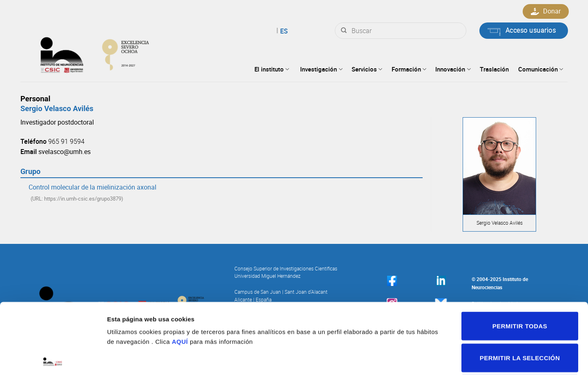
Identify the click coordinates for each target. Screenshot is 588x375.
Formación (409, 69)
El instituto (272, 69)
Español (273, 31)
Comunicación (541, 69)
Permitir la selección (520, 287)
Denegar (520, 319)
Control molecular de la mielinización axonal (92, 187)
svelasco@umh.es (65, 152)
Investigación (321, 69)
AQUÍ (180, 271)
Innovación (453, 69)
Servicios (367, 69)
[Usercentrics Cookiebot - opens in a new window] (53, 359)
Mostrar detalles (435, 359)
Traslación (494, 69)
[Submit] (344, 31)
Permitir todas (520, 256)
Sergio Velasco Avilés (57, 108)
